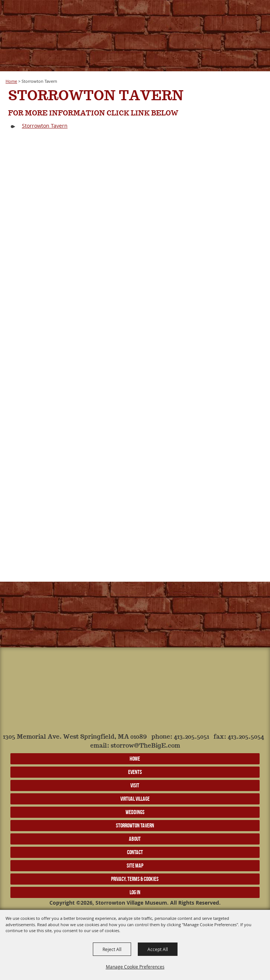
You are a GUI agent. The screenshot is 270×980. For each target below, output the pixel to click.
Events (135, 772)
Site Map (135, 865)
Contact (135, 852)
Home (11, 81)
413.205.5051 (191, 737)
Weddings (135, 812)
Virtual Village (135, 799)
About (135, 839)
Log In (135, 892)
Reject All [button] (112, 949)
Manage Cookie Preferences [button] (135, 967)
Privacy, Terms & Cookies (135, 879)
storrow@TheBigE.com (145, 746)
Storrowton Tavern (45, 126)
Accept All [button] (158, 949)
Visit (135, 785)
